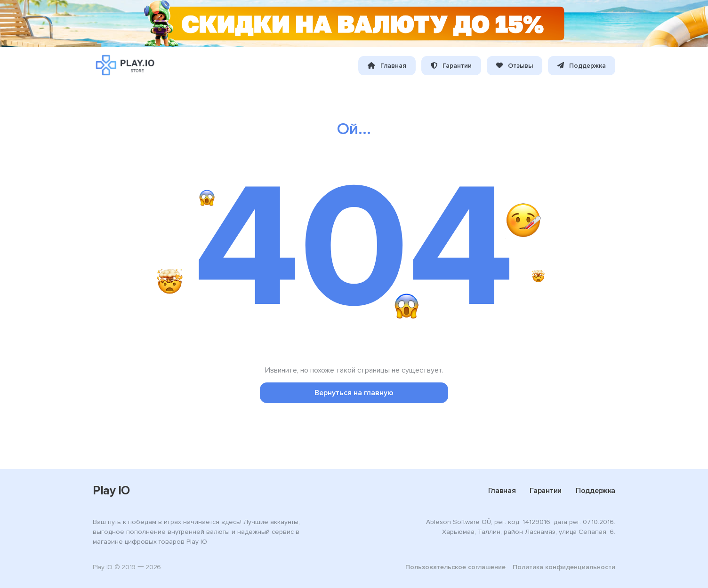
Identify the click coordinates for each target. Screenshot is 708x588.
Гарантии (451, 66)
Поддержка (582, 66)
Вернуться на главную (354, 393)
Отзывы (515, 66)
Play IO (111, 491)
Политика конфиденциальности (564, 567)
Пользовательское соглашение (455, 567)
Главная (387, 66)
